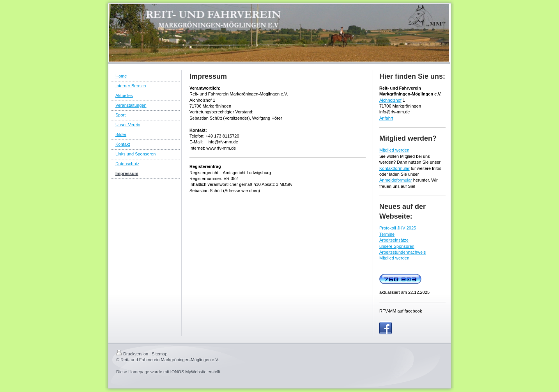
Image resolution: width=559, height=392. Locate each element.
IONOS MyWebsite (188, 372)
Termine (387, 234)
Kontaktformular (394, 168)
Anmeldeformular (396, 180)
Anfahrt (386, 118)
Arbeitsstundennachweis (402, 252)
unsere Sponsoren (397, 246)
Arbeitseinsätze (394, 240)
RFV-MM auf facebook (401, 311)
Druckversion (132, 354)
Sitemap (159, 354)
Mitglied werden (394, 150)
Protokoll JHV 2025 (398, 228)
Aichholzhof (390, 100)
